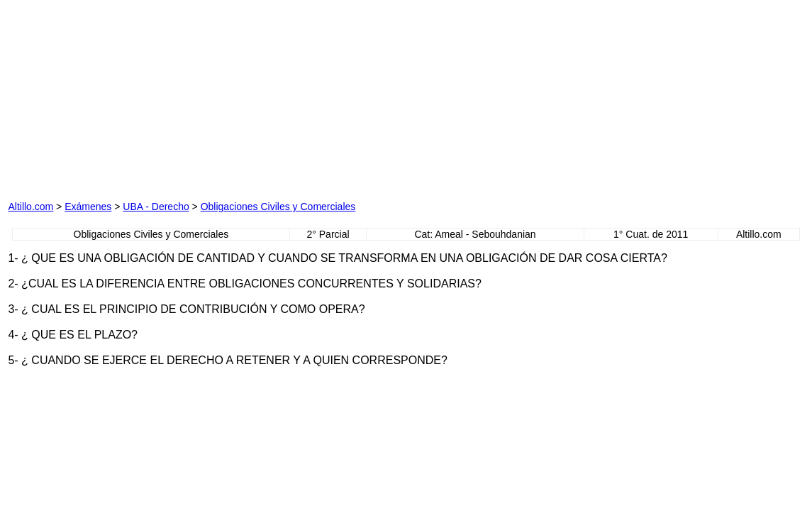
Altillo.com (30, 207)
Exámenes (88, 207)
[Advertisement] (169, 97)
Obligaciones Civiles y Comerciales (278, 207)
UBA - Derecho (156, 207)
